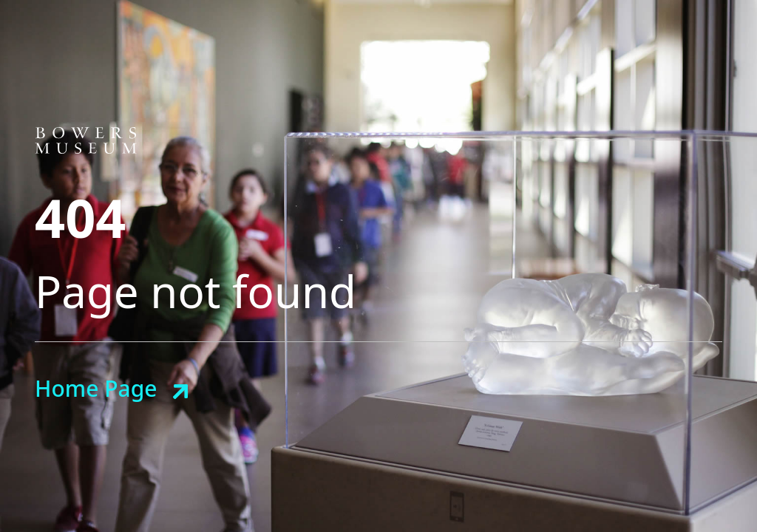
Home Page (96, 388)
